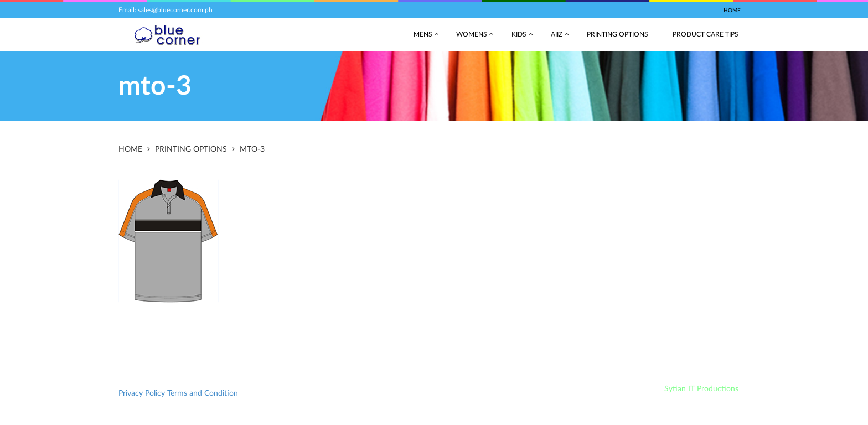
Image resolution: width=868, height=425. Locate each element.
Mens (423, 34)
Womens (472, 34)
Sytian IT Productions (701, 389)
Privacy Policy (142, 393)
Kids (519, 34)
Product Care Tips (706, 34)
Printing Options (618, 34)
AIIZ (557, 34)
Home (732, 11)
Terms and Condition (203, 393)
